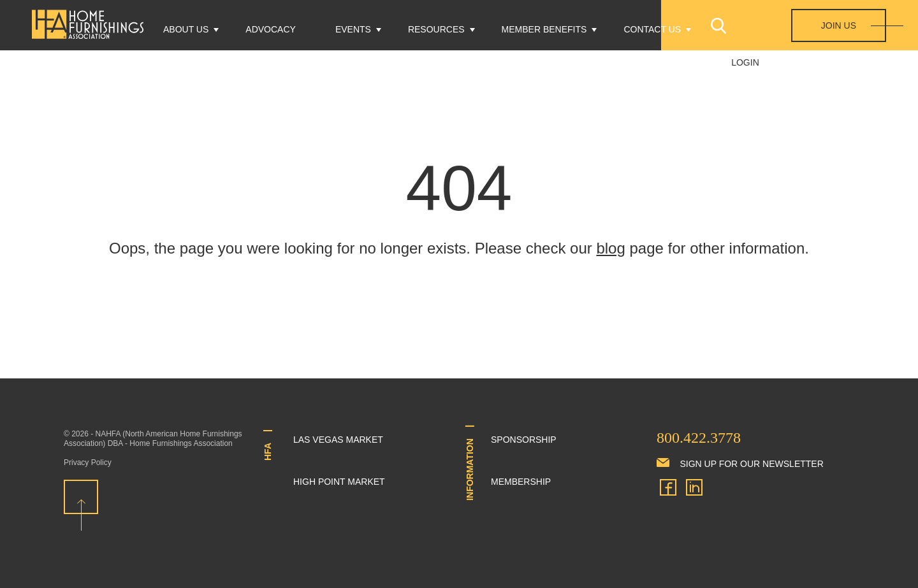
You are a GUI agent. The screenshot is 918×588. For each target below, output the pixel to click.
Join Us (839, 25)
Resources (436, 29)
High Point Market (339, 482)
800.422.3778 (699, 438)
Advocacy (271, 29)
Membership (521, 482)
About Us (186, 29)
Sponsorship (524, 440)
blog (610, 248)
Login (745, 62)
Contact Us (652, 29)
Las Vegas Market (338, 440)
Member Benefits (544, 29)
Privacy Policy (88, 463)
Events (353, 29)
